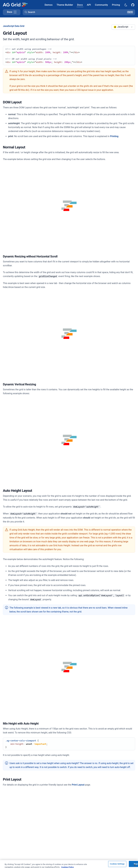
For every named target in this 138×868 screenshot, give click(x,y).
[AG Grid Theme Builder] (65, 5)
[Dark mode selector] (126, 5)
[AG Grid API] (89, 5)
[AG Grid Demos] (49, 5)
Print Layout (78, 785)
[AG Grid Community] (101, 5)
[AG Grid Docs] (80, 5)
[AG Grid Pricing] (116, 5)
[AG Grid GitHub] (133, 5)
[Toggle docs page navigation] (12, 12)
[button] (79, 12)
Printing (114, 136)
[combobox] (123, 27)
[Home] (15, 5)
